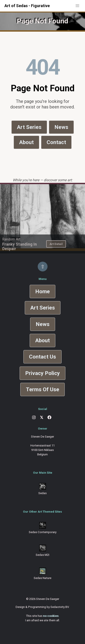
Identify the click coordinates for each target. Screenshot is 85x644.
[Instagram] (34, 418)
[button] (77, 6)
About (26, 142)
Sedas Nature (42, 578)
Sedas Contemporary (43, 532)
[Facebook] (50, 418)
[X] (42, 418)
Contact (56, 142)
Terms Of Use (42, 389)
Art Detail (56, 244)
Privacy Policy (42, 373)
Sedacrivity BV (60, 607)
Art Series (29, 127)
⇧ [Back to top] (43, 267)
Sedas (42, 493)
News (61, 127)
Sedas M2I (42, 555)
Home (42, 291)
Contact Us (42, 357)
